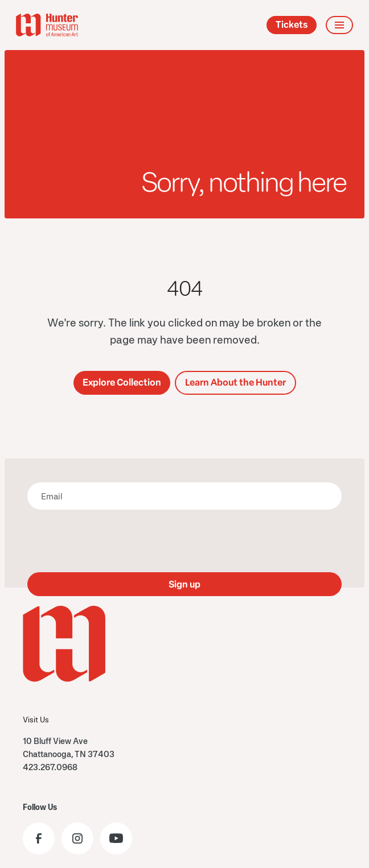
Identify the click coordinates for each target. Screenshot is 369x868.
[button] (339, 25)
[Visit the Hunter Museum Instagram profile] (77, 838)
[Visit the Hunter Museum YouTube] (116, 838)
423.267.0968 (50, 767)
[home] (47, 25)
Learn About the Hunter (235, 383)
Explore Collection (122, 383)
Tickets (292, 25)
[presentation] (184, 541)
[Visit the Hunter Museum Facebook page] (39, 838)
